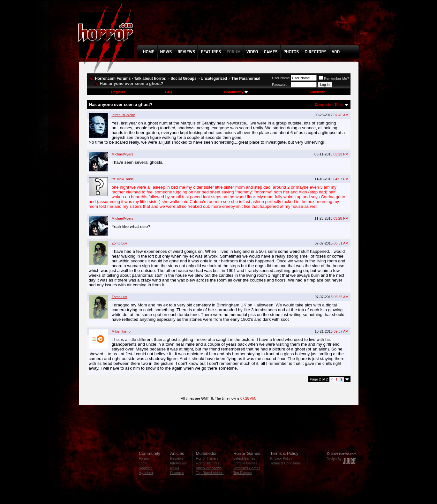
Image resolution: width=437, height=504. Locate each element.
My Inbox (146, 473)
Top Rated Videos (210, 473)
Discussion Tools (329, 105)
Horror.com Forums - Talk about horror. (131, 79)
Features (177, 473)
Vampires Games (247, 468)
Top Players (242, 473)
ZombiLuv (119, 243)
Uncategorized (214, 79)
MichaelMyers (123, 154)
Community (236, 92)
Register (118, 92)
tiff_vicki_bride (123, 179)
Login (143, 463)
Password (280, 85)
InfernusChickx (123, 115)
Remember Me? (334, 79)
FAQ (169, 92)
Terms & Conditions (286, 463)
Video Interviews (209, 468)
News (175, 468)
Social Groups (183, 79)
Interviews (178, 463)
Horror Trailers (207, 458)
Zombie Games (245, 463)
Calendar (317, 92)
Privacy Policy (281, 458)
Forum (144, 458)
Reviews (177, 458)
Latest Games (244, 458)
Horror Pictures (207, 463)
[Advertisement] (250, 27)
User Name (281, 78)
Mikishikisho (121, 331)
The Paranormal (246, 79)
